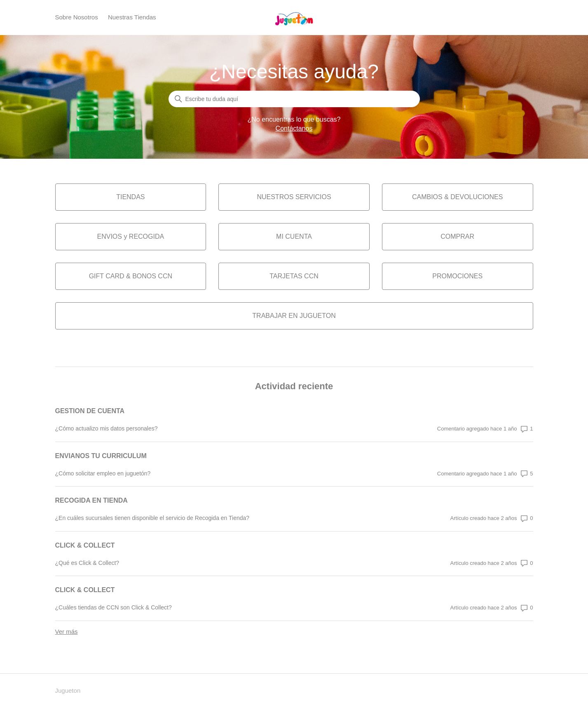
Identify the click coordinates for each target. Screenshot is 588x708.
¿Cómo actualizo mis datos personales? (107, 428)
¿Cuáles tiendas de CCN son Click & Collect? (114, 607)
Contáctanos (294, 128)
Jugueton (68, 690)
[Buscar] (294, 99)
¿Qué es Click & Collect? (87, 563)
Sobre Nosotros (77, 17)
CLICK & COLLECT (85, 545)
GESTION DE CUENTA (90, 411)
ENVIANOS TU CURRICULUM (101, 456)
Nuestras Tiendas (132, 17)
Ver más (67, 632)
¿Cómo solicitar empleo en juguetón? (103, 473)
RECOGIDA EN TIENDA (91, 500)
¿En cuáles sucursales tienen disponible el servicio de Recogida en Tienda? (152, 518)
